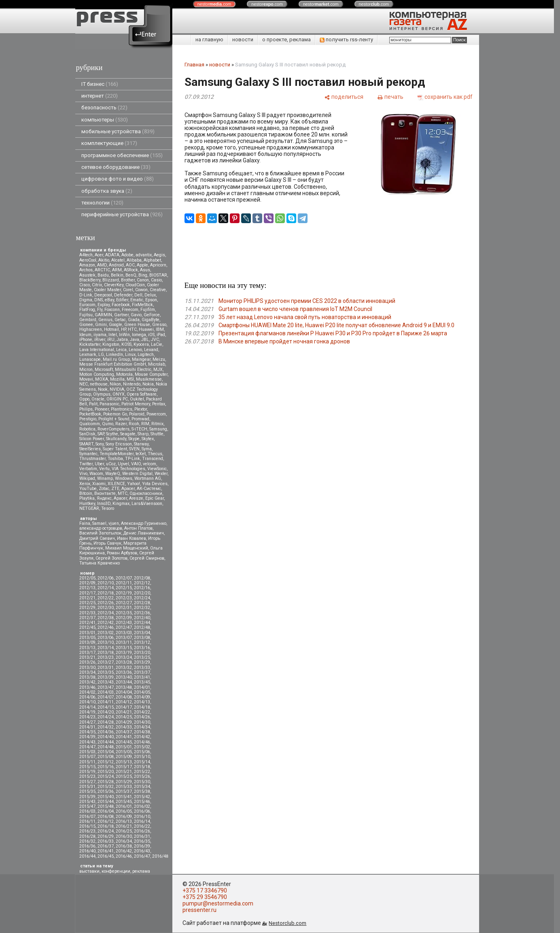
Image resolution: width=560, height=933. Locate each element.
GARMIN (103, 315)
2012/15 (124, 588)
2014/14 (87, 707)
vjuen (114, 523)
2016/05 (124, 811)
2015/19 (87, 772)
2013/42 (87, 682)
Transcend (153, 459)
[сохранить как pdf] (445, 97)
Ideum (85, 335)
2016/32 (87, 841)
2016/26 (142, 831)
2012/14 (106, 588)
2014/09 (142, 697)
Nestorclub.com (287, 923)
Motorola (124, 374)
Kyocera (141, 344)
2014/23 (87, 717)
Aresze (136, 498)
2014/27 (87, 722)
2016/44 (87, 856)
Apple (142, 265)
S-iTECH (139, 429)
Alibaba (134, 260)
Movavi (86, 379)
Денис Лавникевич (144, 533)
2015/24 (106, 776)
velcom (150, 464)
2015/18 (142, 767)
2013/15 (124, 648)
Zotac (104, 489)
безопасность (104, 108)
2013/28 (124, 662)
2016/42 (124, 851)
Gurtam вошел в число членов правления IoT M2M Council (295, 309)
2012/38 (106, 618)
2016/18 (106, 826)
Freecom (130, 310)
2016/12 (106, 821)
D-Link (86, 295)
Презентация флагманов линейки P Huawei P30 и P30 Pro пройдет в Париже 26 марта (333, 333)
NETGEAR (89, 508)
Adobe (127, 255)
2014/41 (124, 737)
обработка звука (107, 191)
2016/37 (106, 846)
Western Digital (137, 474)
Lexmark (88, 355)
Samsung (158, 429)
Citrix (97, 285)
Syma (147, 449)
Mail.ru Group (116, 359)
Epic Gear (155, 498)
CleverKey (114, 285)
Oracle (98, 399)
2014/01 (142, 687)
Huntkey (87, 504)
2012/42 (106, 623)
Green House (137, 325)
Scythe (112, 434)
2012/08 (142, 578)
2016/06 (142, 811)
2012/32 (142, 608)
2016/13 (124, 821)
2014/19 (87, 712)
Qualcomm (90, 424)
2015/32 (106, 787)
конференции (116, 871)
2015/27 (87, 782)
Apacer (120, 498)
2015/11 (87, 762)
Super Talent (115, 449)
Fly (100, 310)
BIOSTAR (158, 275)
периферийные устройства (122, 214)
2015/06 (142, 752)
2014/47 (87, 747)
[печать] (390, 97)
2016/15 (87, 826)
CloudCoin (135, 285)
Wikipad (87, 478)
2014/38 (142, 732)
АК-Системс (149, 489)
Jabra (122, 340)
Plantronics (122, 409)
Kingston (111, 344)
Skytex (148, 439)
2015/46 (142, 802)
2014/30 (142, 722)
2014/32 (106, 727)
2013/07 (124, 638)
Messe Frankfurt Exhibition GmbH (113, 364)
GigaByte (151, 320)
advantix (144, 255)
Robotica (87, 429)
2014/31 (87, 727)
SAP (101, 434)
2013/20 (142, 653)
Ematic (137, 300)
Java (135, 340)
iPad (161, 335)
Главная (194, 65)
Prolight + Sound (114, 419)
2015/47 (87, 806)
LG (101, 355)
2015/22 (142, 772)
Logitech (146, 355)
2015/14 (142, 762)
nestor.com (214, 4)
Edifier (122, 300)
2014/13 (142, 702)
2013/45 (142, 682)
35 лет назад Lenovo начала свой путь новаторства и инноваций (305, 317)
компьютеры (105, 120)
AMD (102, 265)
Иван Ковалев (132, 538)
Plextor (141, 409)
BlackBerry (90, 280)
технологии (102, 203)
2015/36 (106, 791)
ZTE (115, 489)
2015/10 (142, 757)
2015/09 (124, 757)
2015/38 (142, 791)
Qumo (108, 424)
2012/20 (142, 593)
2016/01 (124, 806)
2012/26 (106, 603)
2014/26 (142, 717)
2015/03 (87, 752)
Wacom (96, 474)
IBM (160, 329)
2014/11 (106, 702)
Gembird (88, 320)
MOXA (102, 379)
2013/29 (142, 662)
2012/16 (142, 588)
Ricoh (134, 424)
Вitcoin (86, 493)
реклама (141, 871)
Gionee (86, 325)
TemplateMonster (117, 454)
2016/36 (87, 846)
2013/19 (124, 653)
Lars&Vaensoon (147, 504)
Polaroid (137, 414)
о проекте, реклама (286, 39)
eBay (109, 300)
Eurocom (87, 305)
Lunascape (90, 359)
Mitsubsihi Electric (133, 370)
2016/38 (124, 846)
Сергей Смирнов (147, 558)
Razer (121, 424)
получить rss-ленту (346, 39)
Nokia (148, 384)
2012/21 (87, 598)
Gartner (121, 315)
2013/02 (106, 633)
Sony (100, 444)
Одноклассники (146, 493)
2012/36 (142, 613)
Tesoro (108, 508)
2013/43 (106, 682)
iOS (151, 335)
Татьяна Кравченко (100, 563)
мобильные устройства (118, 131)
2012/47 (124, 627)
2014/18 (142, 707)
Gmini (101, 325)
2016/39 (142, 846)
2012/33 (87, 613)
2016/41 (106, 851)
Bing (143, 275)
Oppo (84, 399)
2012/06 (106, 578)
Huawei (146, 329)
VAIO (136, 464)
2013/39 (106, 677)
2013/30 (87, 668)
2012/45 (87, 627)
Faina (85, 523)
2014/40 (106, 737)
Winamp (105, 478)
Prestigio (88, 419)
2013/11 (124, 642)
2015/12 (106, 762)
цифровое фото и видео (118, 179)
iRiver (100, 340)
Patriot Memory (136, 404)
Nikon (115, 384)
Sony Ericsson (119, 444)
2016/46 (124, 856)
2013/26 (87, 662)
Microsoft (104, 370)
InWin (124, 335)
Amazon (87, 265)
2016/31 (142, 836)
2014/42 (142, 737)
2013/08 (142, 638)
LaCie (157, 344)
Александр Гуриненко (144, 523)
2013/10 (106, 642)
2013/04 (142, 633)
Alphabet (152, 260)
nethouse (99, 384)
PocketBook (90, 414)
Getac (120, 320)
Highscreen (91, 329)
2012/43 (124, 623)
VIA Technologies (128, 469)
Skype (134, 439)
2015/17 (124, 767)
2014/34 (142, 727)
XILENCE (116, 484)
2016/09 (124, 817)
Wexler (161, 474)
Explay (104, 305)
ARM (117, 270)
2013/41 (142, 677)
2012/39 (124, 618)
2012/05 (87, 578)
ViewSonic (157, 469)
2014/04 (124, 692)
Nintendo (132, 384)
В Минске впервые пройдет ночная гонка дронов (284, 341)
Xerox (85, 484)
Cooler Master (107, 290)
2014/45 (124, 742)
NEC (84, 384)
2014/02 (87, 692)
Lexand (151, 350)
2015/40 (106, 797)
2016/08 (106, 817)
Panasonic (109, 404)
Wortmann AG (148, 478)
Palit (93, 404)
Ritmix (157, 424)
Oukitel (137, 399)
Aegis (159, 255)
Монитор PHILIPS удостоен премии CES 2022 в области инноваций (307, 301)
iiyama (100, 335)
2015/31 (87, 787)
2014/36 (106, 732)
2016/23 (87, 831)
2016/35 (142, 841)
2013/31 (106, 668)
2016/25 (124, 831)
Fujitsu (86, 315)
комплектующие (109, 143)
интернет (100, 96)
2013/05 (87, 638)
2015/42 (142, 797)
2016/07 (87, 817)
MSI (130, 379)
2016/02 (142, 806)
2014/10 (87, 702)
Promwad (140, 419)
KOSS (126, 344)
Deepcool (103, 295)
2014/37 (124, 732)
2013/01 (87, 633)
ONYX (119, 394)
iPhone (86, 340)
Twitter (86, 464)
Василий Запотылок (100, 533)
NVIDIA (117, 389)
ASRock (131, 270)
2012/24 (142, 598)
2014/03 (106, 692)
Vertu (104, 469)
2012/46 (106, 627)
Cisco (85, 285)
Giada (134, 320)
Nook (103, 389)
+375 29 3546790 (205, 897)
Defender (123, 295)
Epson (151, 300)
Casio (156, 280)
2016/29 (106, 836)
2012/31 (124, 608)
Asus (145, 270)
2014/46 (142, 742)
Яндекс (104, 498)
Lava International (97, 350)
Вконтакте (105, 493)
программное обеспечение (122, 155)
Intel (113, 335)
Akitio (104, 260)
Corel (128, 290)
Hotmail (111, 329)
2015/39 (87, 797)
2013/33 (142, 668)
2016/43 (142, 851)
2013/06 (106, 638)
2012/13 (87, 588)
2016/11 (87, 821)
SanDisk (87, 434)
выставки (89, 871)
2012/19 (124, 593)
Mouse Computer (151, 374)
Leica (121, 350)
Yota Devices (155, 484)
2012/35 (124, 613)
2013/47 (106, 687)
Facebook (121, 305)
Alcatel (118, 260)
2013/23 (106, 657)
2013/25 (142, 657)
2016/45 (106, 856)
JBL (145, 340)
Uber (99, 464)
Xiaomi (99, 484)
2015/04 (106, 752)
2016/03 (87, 811)
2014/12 (124, 702)
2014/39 (87, 737)
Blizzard (111, 280)
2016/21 (124, 826)
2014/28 (106, 722)
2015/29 (124, 782)
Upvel (123, 464)
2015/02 (142, 747)
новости (243, 39)
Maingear (141, 359)
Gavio (136, 315)
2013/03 (124, 633)
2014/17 (124, 707)
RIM (145, 424)
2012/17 (87, 593)
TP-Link (133, 459)
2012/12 (142, 583)
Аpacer (128, 489)
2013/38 (87, 677)
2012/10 (106, 583)
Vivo (83, 474)
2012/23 (124, 598)
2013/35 (106, 672)
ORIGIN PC (117, 399)
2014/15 (106, 707)
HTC (132, 329)
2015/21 (124, 772)
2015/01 (124, 747)
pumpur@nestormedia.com (218, 903)
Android (116, 265)
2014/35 (87, 732)
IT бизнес (100, 84)
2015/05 (124, 752)
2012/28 (142, 603)
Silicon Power (92, 439)
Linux (130, 355)
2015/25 (124, 776)
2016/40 (87, 851)
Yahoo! (134, 484)
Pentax (159, 404)
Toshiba (115, 459)
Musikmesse (149, 379)
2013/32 (124, 668)
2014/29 (124, 722)
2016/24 (106, 831)
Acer (99, 255)
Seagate (128, 434)
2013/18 (106, 653)
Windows (124, 478)
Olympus (102, 394)
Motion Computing (97, 374)
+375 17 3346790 (205, 890)
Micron (86, 370)
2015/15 (87, 767)
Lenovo (135, 350)
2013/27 (106, 662)
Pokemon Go (115, 414)
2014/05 (142, 692)
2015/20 (106, 772)
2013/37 (142, 672)
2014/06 (87, 697)
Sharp (143, 434)
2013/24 (124, 657)
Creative (158, 290)
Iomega (139, 335)
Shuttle (157, 434)
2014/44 (106, 742)
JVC (155, 340)
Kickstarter (90, 344)
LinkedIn (115, 355)
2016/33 (106, 841)
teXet (141, 454)
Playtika (87, 498)
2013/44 (124, 682)
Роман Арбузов (122, 553)
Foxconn (112, 310)
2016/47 (142, 856)
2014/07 (106, 697)
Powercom (156, 414)
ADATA (112, 255)
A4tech (86, 255)
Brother (128, 280)
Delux (150, 295)
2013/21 (87, 657)
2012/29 (87, 608)
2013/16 (142, 648)
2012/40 (142, 618)
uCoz (111, 464)
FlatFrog (87, 310)
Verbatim (88, 469)
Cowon (141, 290)
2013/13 (87, 648)
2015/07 (87, 757)
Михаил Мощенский (127, 548)
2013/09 (87, 642)
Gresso (159, 325)
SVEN (134, 449)
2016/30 (124, 836)
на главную (209, 39)
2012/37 (87, 618)
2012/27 (124, 603)
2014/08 (124, 697)
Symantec (88, 454)
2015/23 (87, 776)
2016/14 (142, 821)
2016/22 (142, 826)
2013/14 (106, 648)
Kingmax (121, 504)
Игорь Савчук (107, 543)
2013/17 (87, 653)
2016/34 (124, 841)
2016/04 (106, 811)
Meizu (159, 359)
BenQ (131, 275)
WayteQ (113, 474)
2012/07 (124, 578)
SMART (86, 444)
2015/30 (142, 782)
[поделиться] (344, 97)
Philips (86, 409)
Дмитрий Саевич (97, 538)
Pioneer (102, 409)
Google (116, 325)
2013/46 (87, 687)
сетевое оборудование (116, 167)
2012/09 (87, 583)
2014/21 (124, 712)
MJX (158, 370)
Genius (105, 320)
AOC (130, 265)
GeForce (152, 315)
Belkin (117, 275)
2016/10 (142, 817)
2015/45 (124, 802)
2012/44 (142, 623)
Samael (99, 523)
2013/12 (142, 642)
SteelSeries (90, 449)
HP (123, 329)
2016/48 (160, 856)
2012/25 (87, 603)
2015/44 (106, 802)
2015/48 (106, 806)
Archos (86, 270)
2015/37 (124, 791)
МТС (123, 493)
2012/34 (106, 613)
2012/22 (106, 598)
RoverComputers (113, 429)
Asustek (87, 275)
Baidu (103, 275)
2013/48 (124, 687)
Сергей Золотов (111, 558)
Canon (143, 280)
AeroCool (88, 260)
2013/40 (124, 677)
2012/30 (106, 608)
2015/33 (124, 787)
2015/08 (106, 757)
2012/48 (142, 627)
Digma (86, 300)
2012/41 (87, 623)
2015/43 (87, 802)
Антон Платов (138, 528)
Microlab (157, 364)
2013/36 (124, 672)
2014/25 (124, 717)
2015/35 (87, 791)
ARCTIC (102, 270)
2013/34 (87, 672)
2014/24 (106, 717)
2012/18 (106, 593)
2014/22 (142, 712)
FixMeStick (142, 305)
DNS (99, 300)
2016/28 (87, 836)
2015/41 (124, 797)
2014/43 (87, 742)
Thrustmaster (92, 459)
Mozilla (117, 379)
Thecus (155, 454)
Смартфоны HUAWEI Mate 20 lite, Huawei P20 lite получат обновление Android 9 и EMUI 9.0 (336, 325)
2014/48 (106, 747)
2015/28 (106, 782)
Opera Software (142, 394)
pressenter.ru (199, 910)
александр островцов (101, 528)
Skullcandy (116, 439)
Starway (141, 444)
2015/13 (124, 762)
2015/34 (142, 787)
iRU (111, 340)
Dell (138, 295)
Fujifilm (148, 310)
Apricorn (158, 265)
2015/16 (106, 767)
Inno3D (104, 504)
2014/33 (124, 727)
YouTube (88, 489)
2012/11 (124, 583)
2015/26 (142, 776)
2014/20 (106, 712)
